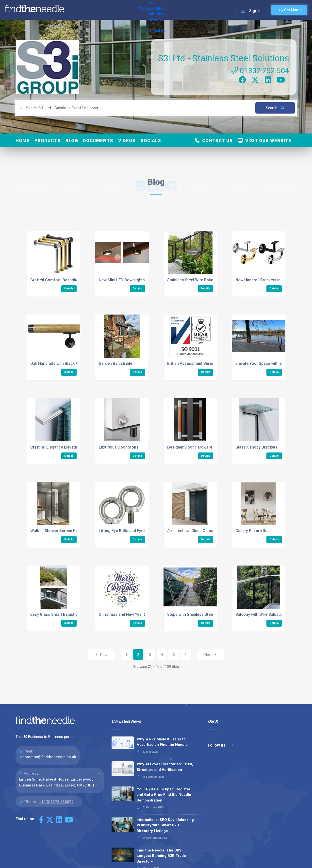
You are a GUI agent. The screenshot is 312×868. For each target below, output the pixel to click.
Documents (98, 141)
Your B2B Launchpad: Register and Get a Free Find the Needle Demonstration (164, 795)
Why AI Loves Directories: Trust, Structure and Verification (165, 767)
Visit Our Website (265, 141)
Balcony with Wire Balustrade (262, 614)
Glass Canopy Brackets (256, 447)
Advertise (128, 10)
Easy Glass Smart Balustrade (56, 614)
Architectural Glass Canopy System (199, 531)
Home (75, 10)
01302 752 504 (260, 71)
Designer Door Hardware (190, 447)
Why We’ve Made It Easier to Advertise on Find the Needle (162, 742)
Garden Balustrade (115, 363)
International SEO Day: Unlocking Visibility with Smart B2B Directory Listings (165, 825)
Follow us (221, 745)
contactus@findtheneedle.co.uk (48, 757)
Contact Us (186, 10)
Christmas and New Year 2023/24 (129, 614)
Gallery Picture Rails (254, 531)
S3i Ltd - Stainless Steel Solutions (224, 58)
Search (275, 108)
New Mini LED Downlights (122, 280)
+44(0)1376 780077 (56, 802)
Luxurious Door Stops (119, 447)
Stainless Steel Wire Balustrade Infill (200, 280)
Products (48, 141)
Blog (167, 10)
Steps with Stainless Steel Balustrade (201, 614)
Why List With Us (100, 10)
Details (69, 289)
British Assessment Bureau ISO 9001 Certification (212, 363)
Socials (151, 141)
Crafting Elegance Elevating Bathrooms (66, 447)
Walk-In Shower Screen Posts (57, 531)
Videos (127, 141)
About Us (150, 10)
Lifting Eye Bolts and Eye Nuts (126, 531)
